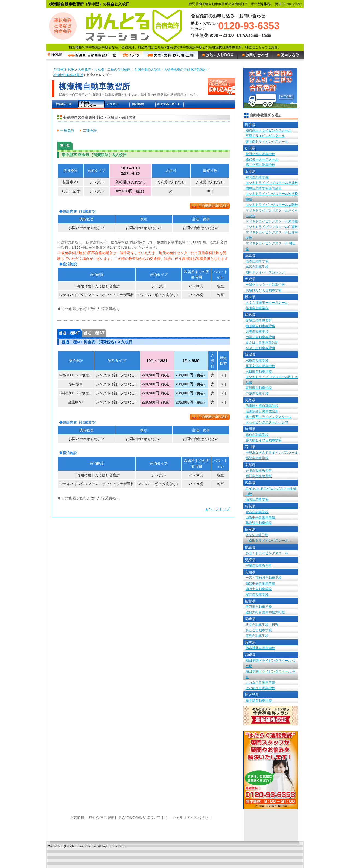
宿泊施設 (143, 104)
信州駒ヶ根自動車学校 (262, 406)
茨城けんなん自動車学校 (264, 290)
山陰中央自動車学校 (260, 517)
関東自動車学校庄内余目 (264, 188)
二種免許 (90, 131)
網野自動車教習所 (259, 476)
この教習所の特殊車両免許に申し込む (221, 86)
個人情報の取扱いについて (139, 817)
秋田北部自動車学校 (260, 154)
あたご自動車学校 (259, 630)
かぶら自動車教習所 (260, 348)
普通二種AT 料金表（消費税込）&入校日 (94, 333)
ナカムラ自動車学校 (260, 682)
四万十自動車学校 (259, 589)
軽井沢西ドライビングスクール (269, 417)
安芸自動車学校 (257, 594)
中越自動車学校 (257, 393)
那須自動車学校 (257, 308)
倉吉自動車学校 (257, 512)
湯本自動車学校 (257, 261)
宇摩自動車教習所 (259, 565)
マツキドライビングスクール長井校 (272, 183)
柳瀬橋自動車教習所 (260, 326)
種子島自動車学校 (259, 700)
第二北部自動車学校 (260, 165)
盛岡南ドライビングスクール (267, 141)
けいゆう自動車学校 (260, 688)
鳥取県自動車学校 (259, 523)
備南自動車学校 (257, 499)
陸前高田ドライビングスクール (269, 130)
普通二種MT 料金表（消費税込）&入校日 (70, 333)
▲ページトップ (217, 509)
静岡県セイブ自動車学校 (264, 440)
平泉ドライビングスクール (265, 136)
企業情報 (77, 817)
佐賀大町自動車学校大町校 (265, 612)
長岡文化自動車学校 (260, 366)
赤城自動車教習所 (259, 320)
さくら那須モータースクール (267, 302)
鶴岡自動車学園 (257, 177)
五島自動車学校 (257, 636)
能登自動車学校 (257, 458)
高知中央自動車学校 (260, 583)
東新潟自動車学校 (259, 388)
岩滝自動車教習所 (259, 470)
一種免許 (67, 131)
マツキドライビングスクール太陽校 (272, 205)
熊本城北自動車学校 (260, 648)
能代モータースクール (262, 159)
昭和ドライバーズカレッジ (265, 272)
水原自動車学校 (257, 360)
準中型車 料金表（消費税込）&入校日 (65, 146)
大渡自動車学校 (257, 331)
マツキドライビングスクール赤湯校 (272, 221)
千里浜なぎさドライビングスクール (272, 452)
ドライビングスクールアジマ (267, 422)
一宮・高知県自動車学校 (264, 578)
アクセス (117, 104)
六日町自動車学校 (259, 371)
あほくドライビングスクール (267, 553)
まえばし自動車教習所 (262, 342)
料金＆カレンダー (91, 104)
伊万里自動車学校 (259, 607)
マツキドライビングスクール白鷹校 (272, 227)
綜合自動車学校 (257, 435)
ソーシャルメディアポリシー (189, 817)
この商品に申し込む (210, 206)
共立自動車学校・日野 (262, 625)
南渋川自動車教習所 (260, 337)
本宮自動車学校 (257, 267)
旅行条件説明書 (101, 817)
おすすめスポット (170, 104)
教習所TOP (65, 104)
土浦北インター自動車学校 (265, 285)
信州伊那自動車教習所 (262, 411)
